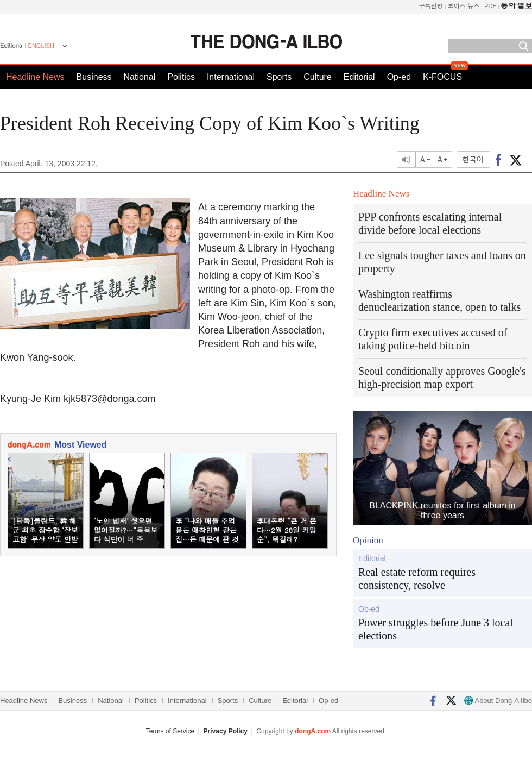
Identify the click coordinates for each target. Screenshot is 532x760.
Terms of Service (170, 731)
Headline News (35, 77)
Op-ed (399, 77)
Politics (181, 77)
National (140, 77)
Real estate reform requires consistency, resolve (417, 579)
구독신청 (431, 6)
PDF (490, 6)
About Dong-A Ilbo (498, 701)
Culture (318, 77)
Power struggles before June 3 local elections (436, 629)
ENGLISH (41, 46)
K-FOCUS (442, 77)
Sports (279, 77)
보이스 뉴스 (464, 6)
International (231, 77)
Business (94, 77)
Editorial (359, 77)
